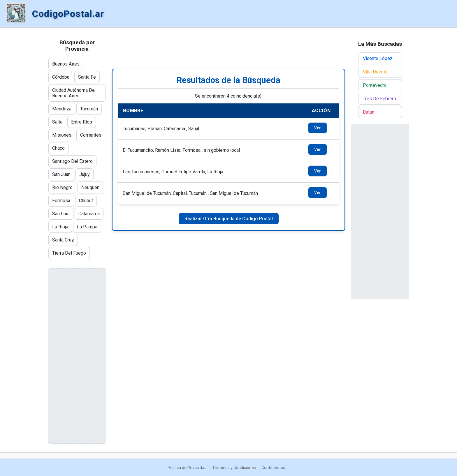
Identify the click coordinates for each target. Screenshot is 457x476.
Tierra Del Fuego (69, 253)
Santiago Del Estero (72, 161)
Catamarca (89, 214)
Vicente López (378, 58)
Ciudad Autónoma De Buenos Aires (73, 93)
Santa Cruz (63, 240)
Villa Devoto (375, 72)
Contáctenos (273, 468)
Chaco (58, 148)
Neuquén (90, 187)
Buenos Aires (66, 64)
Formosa (61, 201)
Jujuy (85, 174)
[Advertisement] (228, 48)
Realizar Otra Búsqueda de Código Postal (229, 219)
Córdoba (61, 77)
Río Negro (62, 187)
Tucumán (89, 109)
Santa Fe (87, 77)
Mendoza (62, 109)
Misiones (62, 135)
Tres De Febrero (379, 99)
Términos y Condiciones (234, 468)
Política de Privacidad (187, 468)
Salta (57, 122)
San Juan (61, 174)
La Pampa (87, 227)
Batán (369, 112)
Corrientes (91, 135)
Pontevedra (375, 85)
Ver (318, 128)
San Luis (61, 214)
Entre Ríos (82, 122)
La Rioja (60, 227)
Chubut (86, 201)
